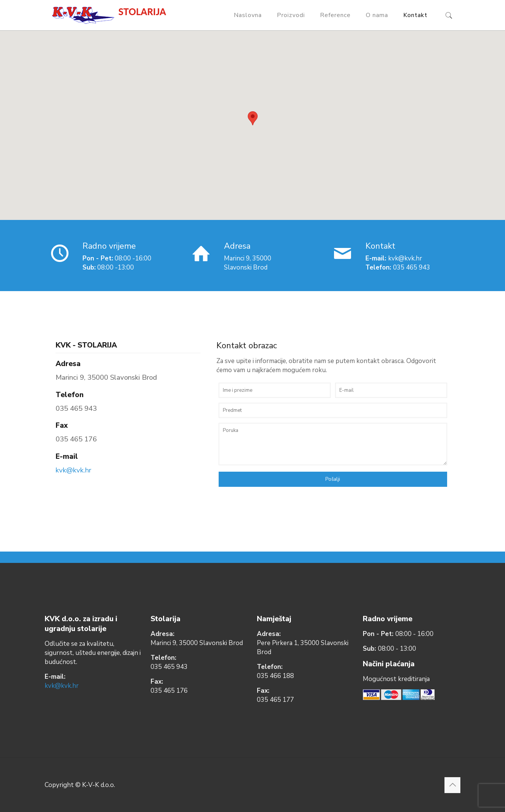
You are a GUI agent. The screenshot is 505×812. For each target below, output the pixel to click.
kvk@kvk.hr (73, 470)
